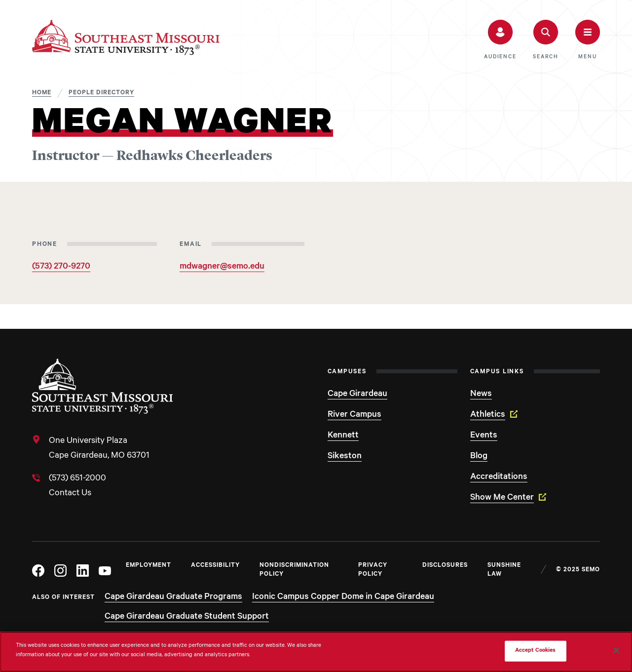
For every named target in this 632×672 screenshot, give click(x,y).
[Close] (616, 650)
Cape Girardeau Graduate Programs (173, 597)
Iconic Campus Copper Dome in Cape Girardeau (343, 597)
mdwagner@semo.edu (222, 267)
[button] (500, 40)
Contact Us (70, 494)
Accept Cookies (536, 651)
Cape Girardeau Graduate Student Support (187, 617)
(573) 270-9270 (61, 267)
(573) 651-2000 (77, 479)
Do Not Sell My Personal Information (448, 651)
